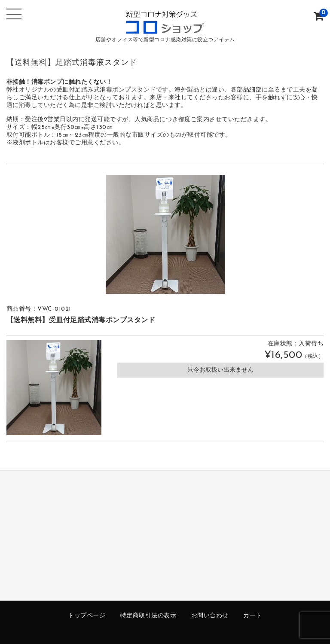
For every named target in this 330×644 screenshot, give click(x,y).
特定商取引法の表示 (148, 616)
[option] (165, 234)
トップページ (87, 616)
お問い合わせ (210, 616)
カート (253, 616)
